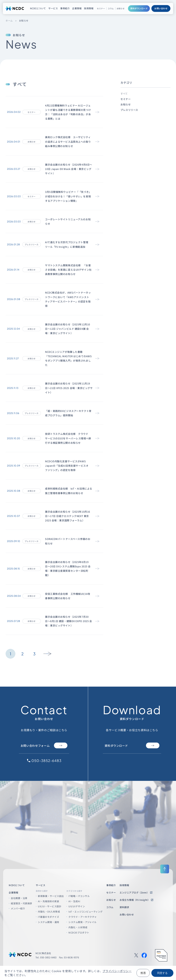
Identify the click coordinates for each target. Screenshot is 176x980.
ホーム (9, 21)
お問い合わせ (161, 8)
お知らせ (121, 8)
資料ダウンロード (139, 8)
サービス (53, 8)
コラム (111, 8)
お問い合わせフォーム (44, 745)
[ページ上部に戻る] (165, 869)
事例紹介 (65, 8)
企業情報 (77, 8)
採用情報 (89, 8)
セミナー (101, 8)
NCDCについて (38, 8)
